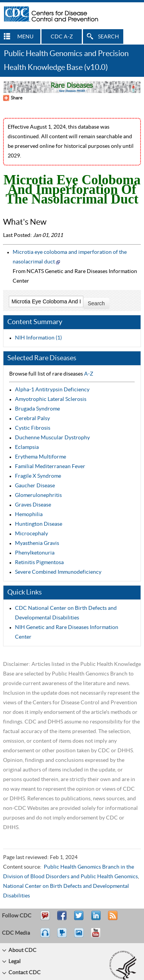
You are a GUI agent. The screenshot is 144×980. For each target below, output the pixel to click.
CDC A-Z (62, 37)
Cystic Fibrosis (33, 428)
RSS (112, 919)
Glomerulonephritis (38, 495)
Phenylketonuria (35, 553)
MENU (25, 37)
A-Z (89, 374)
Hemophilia (29, 515)
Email (45, 919)
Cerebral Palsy (32, 419)
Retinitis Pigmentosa (39, 563)
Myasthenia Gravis (37, 543)
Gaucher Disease (35, 486)
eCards (81, 936)
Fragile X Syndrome (38, 476)
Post (95, 919)
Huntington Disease (39, 524)
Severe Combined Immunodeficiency (58, 572)
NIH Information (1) (38, 338)
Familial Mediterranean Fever (50, 467)
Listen (46, 936)
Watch (63, 936)
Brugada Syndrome (37, 409)
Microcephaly (31, 534)
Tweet (79, 919)
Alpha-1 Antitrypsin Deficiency (52, 390)
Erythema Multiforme (41, 457)
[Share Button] (13, 98)
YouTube (99, 936)
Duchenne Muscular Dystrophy (52, 438)
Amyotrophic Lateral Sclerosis (51, 399)
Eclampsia (27, 447)
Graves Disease (33, 505)
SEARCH (108, 37)
